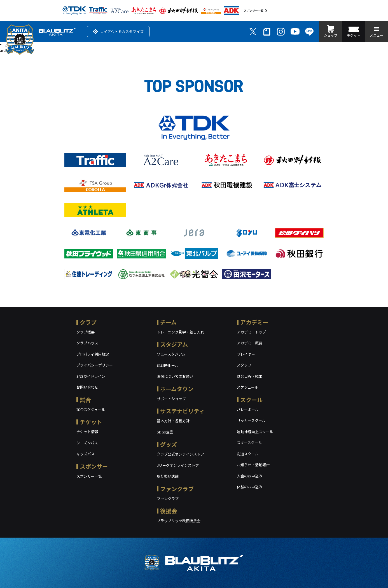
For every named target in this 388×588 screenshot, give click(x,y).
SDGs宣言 (165, 432)
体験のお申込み (250, 487)
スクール (251, 400)
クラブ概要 (86, 332)
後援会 (169, 511)
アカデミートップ (251, 332)
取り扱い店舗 (168, 476)
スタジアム (174, 344)
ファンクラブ (177, 489)
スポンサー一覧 (254, 11)
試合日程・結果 (250, 376)
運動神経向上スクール (255, 432)
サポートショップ (171, 399)
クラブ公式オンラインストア (180, 454)
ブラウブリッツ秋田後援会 (179, 521)
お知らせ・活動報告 (253, 465)
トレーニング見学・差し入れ (180, 332)
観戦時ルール (168, 365)
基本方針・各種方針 (173, 421)
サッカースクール (251, 420)
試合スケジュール (91, 410)
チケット (91, 422)
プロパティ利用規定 (93, 354)
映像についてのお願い (175, 376)
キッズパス (86, 454)
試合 (85, 400)
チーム (168, 322)
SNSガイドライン (91, 376)
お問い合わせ (87, 387)
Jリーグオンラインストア (178, 465)
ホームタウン (177, 389)
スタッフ (244, 365)
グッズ (169, 444)
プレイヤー (246, 354)
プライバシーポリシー (95, 365)
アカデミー (254, 322)
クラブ (88, 322)
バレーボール (248, 410)
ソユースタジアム (171, 354)
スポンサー (94, 466)
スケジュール (248, 387)
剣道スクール (248, 454)
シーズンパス (87, 443)
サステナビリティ (182, 411)
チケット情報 (87, 432)
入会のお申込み (250, 476)
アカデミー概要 (250, 343)
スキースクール (249, 443)
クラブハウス (87, 343)
